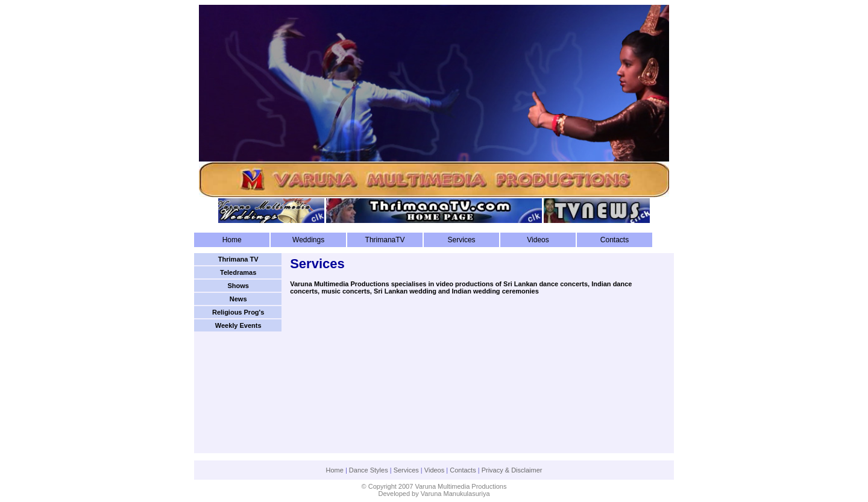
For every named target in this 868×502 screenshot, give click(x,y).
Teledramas (238, 272)
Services (462, 240)
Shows (238, 286)
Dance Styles (369, 470)
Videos (538, 240)
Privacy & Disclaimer (512, 470)
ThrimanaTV (385, 240)
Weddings (308, 240)
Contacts (615, 240)
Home (232, 240)
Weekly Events (238, 325)
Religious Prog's (238, 312)
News (238, 299)
